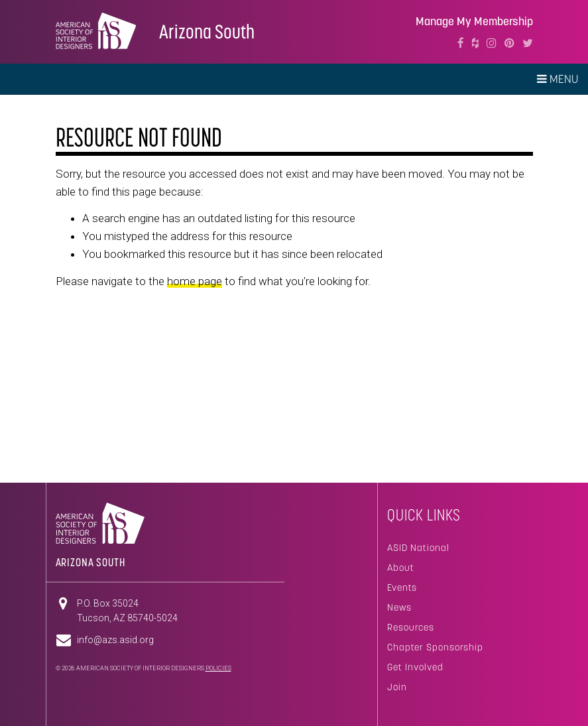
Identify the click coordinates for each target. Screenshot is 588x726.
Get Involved (415, 667)
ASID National (418, 548)
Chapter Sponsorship (435, 647)
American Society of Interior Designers (96, 30)
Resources (411, 627)
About (401, 568)
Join (397, 687)
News (399, 607)
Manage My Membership (474, 22)
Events (402, 587)
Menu (558, 79)
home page (195, 281)
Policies (218, 668)
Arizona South (207, 31)
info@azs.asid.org (115, 640)
